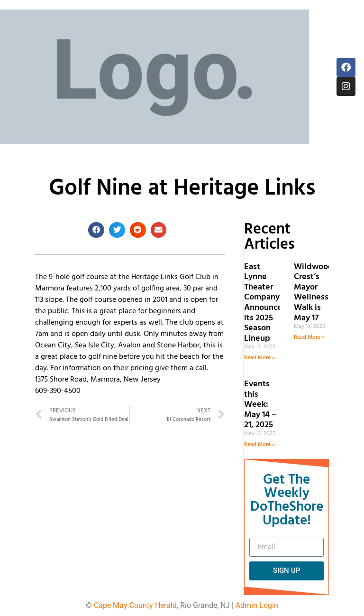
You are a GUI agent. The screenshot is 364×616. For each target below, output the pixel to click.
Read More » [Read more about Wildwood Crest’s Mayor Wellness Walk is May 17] (309, 337)
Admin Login (257, 605)
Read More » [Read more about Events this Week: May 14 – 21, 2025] (259, 445)
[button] (96, 230)
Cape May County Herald (135, 605)
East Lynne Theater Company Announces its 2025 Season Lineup (265, 303)
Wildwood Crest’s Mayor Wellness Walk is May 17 (314, 293)
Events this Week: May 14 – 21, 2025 (260, 405)
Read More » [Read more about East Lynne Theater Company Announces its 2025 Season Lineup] (259, 358)
